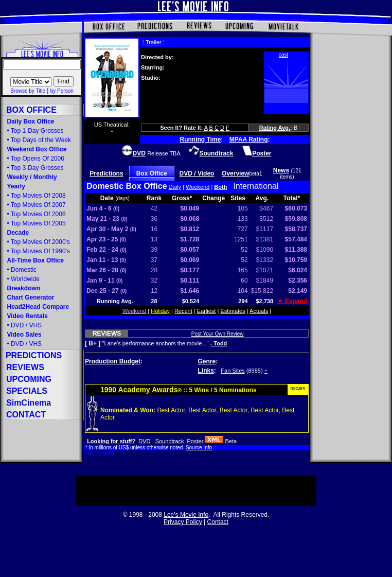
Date (107, 198)
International (256, 186)
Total (291, 198)
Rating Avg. (275, 128)
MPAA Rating (249, 139)
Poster (195, 441)
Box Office (152, 173)
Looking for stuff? (111, 441)
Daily (175, 187)
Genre (207, 361)
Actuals (259, 311)
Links (206, 371)
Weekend (198, 187)
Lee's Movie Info (186, 515)
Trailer (154, 42)
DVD (144, 441)
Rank (154, 198)
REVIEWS (107, 334)
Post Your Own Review (218, 334)
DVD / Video (197, 173)
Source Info (199, 448)
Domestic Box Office (127, 186)
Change (213, 198)
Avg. (262, 198)
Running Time (201, 139)
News (281, 170)
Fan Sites (233, 371)
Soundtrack (170, 441)
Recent (183, 311)
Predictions (106, 173)
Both (220, 187)
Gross (181, 198)
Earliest (207, 311)
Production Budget (113, 361)
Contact (218, 522)
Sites (238, 198)
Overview (235, 173)
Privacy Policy (183, 522)
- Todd (219, 343)
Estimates (233, 311)
